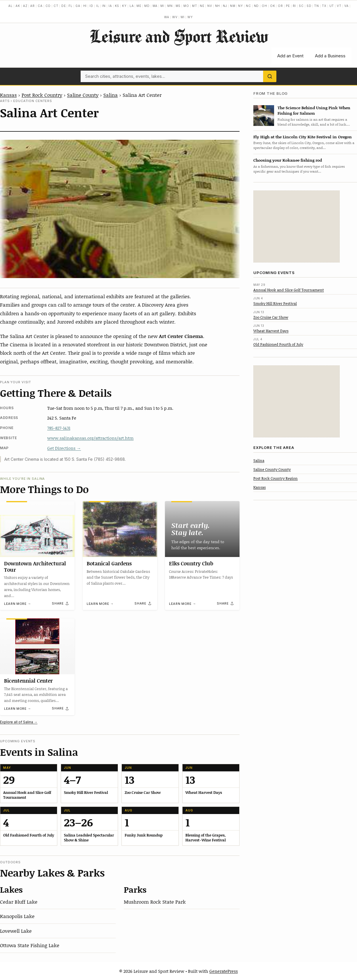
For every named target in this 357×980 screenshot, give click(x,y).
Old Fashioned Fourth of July (278, 344)
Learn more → (18, 604)
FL (71, 6)
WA (167, 17)
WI (183, 17)
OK (273, 6)
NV (210, 6)
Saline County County (272, 469)
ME (139, 6)
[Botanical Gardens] (120, 529)
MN (170, 6)
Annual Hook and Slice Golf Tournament (289, 290)
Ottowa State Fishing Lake (30, 945)
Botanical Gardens (109, 563)
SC (301, 6)
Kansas (8, 95)
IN (104, 6)
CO (48, 6)
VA (346, 6)
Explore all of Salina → (19, 722)
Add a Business (330, 56)
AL (11, 6)
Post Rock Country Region (276, 478)
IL (98, 6)
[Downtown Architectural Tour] (37, 529)
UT (332, 6)
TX (324, 6)
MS (178, 6)
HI (85, 6)
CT (56, 6)
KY (124, 6)
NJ (225, 6)
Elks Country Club (191, 563)
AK (18, 6)
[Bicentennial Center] (37, 646)
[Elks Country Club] (202, 529)
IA (110, 6)
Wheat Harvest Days (271, 331)
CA (40, 6)
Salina (111, 95)
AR (33, 6)
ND (257, 6)
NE (202, 6)
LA (132, 6)
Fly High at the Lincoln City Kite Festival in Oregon (303, 137)
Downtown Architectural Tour (35, 567)
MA (155, 6)
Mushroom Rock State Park (155, 902)
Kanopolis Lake (17, 916)
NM (233, 6)
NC (248, 6)
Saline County (83, 95)
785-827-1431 (59, 428)
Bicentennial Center (28, 681)
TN (317, 6)
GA (78, 6)
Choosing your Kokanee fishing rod (288, 160)
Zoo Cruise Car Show (271, 317)
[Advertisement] (297, 226)
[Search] (270, 76)
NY (241, 6)
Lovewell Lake (16, 931)
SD (309, 6)
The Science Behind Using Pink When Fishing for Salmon (314, 110)
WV (175, 17)
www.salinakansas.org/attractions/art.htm (90, 438)
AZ (25, 6)
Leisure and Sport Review (179, 36)
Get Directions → (64, 448)
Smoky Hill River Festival (275, 303)
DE (64, 6)
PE (288, 6)
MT (195, 6)
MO (186, 6)
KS (117, 6)
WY (190, 17)
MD (147, 6)
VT (339, 6)
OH (264, 6)
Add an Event (290, 56)
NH (218, 6)
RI (295, 6)
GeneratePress (224, 971)
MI (162, 6)
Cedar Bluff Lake (19, 902)
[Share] (60, 604)
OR (280, 6)
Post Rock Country (42, 95)
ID (91, 6)
